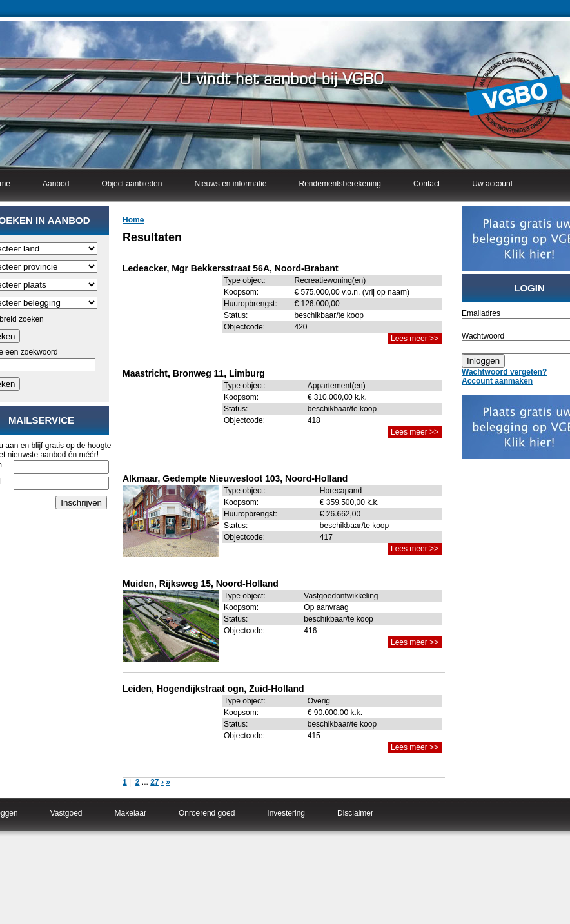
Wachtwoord (483, 336)
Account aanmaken (497, 381)
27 (154, 782)
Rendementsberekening (340, 184)
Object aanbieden (132, 184)
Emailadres (481, 313)
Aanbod (56, 184)
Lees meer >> (415, 339)
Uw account (492, 184)
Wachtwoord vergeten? (504, 372)
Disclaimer (355, 813)
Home (133, 220)
